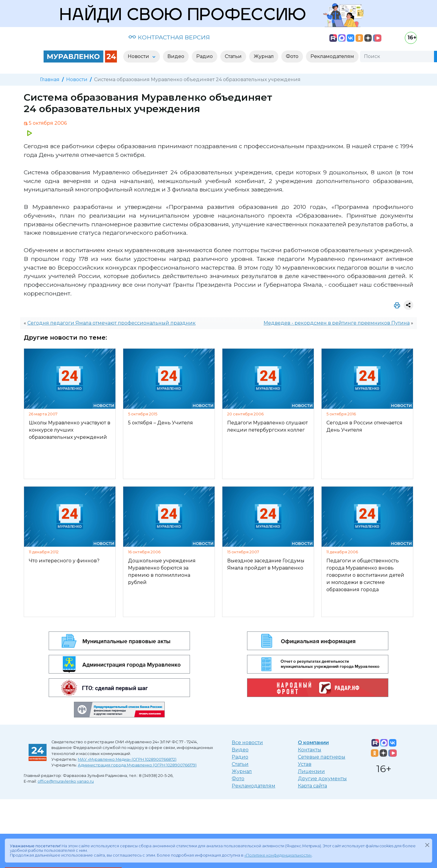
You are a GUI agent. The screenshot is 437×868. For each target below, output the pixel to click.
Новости (77, 79)
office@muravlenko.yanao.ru (66, 781)
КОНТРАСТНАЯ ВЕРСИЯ (169, 37)
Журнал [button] (264, 56)
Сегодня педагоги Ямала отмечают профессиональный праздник (112, 323)
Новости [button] (139, 56)
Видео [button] (176, 56)
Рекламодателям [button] (332, 56)
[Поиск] (397, 57)
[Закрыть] (427, 845)
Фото (238, 779)
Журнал (242, 771)
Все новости (247, 743)
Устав (305, 764)
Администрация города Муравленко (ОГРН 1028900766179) (137, 765)
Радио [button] (205, 56)
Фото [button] (292, 56)
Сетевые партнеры (322, 757)
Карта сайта (312, 786)
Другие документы (322, 779)
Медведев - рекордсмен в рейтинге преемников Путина (337, 323)
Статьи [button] (233, 56)
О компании (313, 743)
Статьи (240, 764)
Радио (240, 757)
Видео (240, 750)
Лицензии (311, 771)
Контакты (310, 750)
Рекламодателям (254, 786)
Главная (50, 79)
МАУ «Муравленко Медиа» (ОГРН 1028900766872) (127, 759)
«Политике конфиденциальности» (278, 855)
